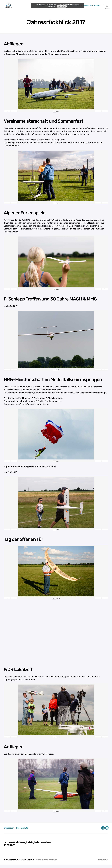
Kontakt (97, 7)
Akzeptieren (62, 6)
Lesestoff (87, 7)
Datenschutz (23, 831)
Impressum (9, 831)
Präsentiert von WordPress (47, 863)
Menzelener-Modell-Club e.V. (22, 863)
